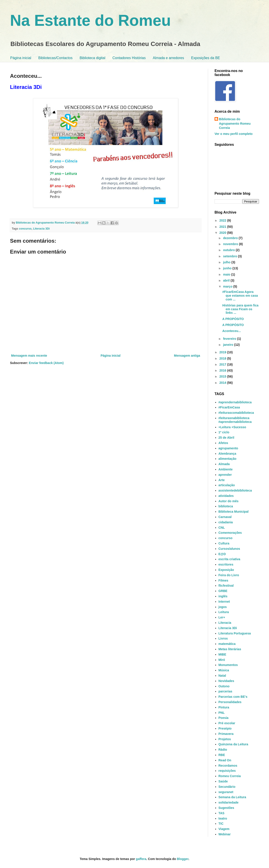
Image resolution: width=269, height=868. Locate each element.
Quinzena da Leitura (233, 744)
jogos (223, 607)
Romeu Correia (230, 776)
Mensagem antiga (187, 356)
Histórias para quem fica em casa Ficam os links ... (240, 309)
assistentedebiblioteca (235, 490)
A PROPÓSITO (233, 319)
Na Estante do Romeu (90, 20)
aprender (225, 475)
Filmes (223, 580)
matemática (227, 644)
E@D (222, 554)
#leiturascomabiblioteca (236, 413)
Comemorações (230, 533)
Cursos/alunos (229, 549)
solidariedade (229, 802)
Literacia (225, 623)
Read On (225, 760)
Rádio (223, 750)
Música (224, 670)
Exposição (226, 570)
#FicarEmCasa (229, 407)
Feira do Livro (229, 575)
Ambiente (226, 469)
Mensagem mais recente (29, 356)
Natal (222, 676)
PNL (222, 713)
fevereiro (230, 339)
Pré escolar (227, 723)
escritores (226, 564)
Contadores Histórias (129, 58)
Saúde (223, 781)
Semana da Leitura (232, 797)
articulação (227, 485)
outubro (229, 250)
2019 (223, 352)
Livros (223, 638)
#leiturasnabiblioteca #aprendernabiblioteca (235, 420)
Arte (222, 480)
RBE (222, 755)
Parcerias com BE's (233, 697)
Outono (224, 686)
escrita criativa (229, 559)
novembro (231, 244)
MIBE (222, 654)
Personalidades (230, 702)
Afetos (223, 443)
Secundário (227, 787)
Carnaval (225, 517)
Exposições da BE (206, 58)
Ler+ (222, 617)
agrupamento (228, 448)
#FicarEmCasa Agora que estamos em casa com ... (240, 296)
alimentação (228, 459)
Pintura (224, 707)
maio (227, 274)
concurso (25, 229)
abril (227, 280)
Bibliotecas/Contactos (55, 58)
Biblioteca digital (92, 58)
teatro (223, 818)
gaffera (141, 859)
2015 (223, 376)
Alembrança (227, 454)
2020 (223, 233)
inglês (223, 596)
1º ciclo (224, 432)
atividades (226, 496)
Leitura (224, 612)
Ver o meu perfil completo (234, 134)
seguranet (226, 792)
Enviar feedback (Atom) (46, 363)
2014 (223, 383)
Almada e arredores (168, 58)
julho (227, 262)
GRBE (223, 591)
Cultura (224, 543)
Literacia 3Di (41, 229)
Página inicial (21, 58)
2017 (223, 364)
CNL (222, 528)
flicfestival (226, 586)
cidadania (226, 522)
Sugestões (226, 808)
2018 (223, 358)
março (228, 286)
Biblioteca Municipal (234, 512)
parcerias (225, 691)
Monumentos (228, 665)
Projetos (225, 739)
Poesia (224, 718)
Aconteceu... (232, 331)
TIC (221, 824)
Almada (224, 464)
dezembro (231, 238)
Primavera (226, 734)
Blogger (183, 859)
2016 (223, 370)
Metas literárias (230, 649)
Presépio (225, 728)
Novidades (226, 681)
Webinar (225, 834)
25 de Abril (226, 438)
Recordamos (228, 766)
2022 (223, 220)
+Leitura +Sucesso (232, 427)
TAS (222, 813)
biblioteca (226, 506)
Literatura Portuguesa (235, 633)
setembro (230, 256)
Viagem (224, 829)
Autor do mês (229, 501)
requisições (227, 771)
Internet (224, 602)
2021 (223, 227)
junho (228, 268)
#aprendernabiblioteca (235, 402)
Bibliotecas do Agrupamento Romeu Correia (235, 123)
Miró (222, 660)
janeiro (229, 345)
